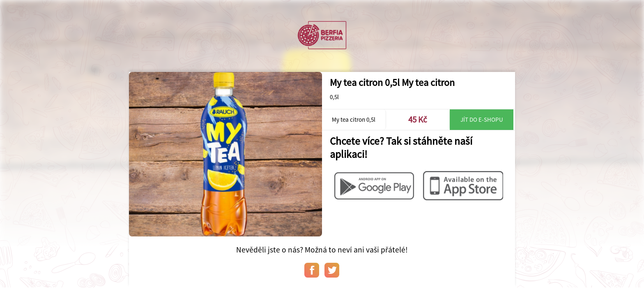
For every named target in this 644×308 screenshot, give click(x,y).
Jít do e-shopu (482, 119)
